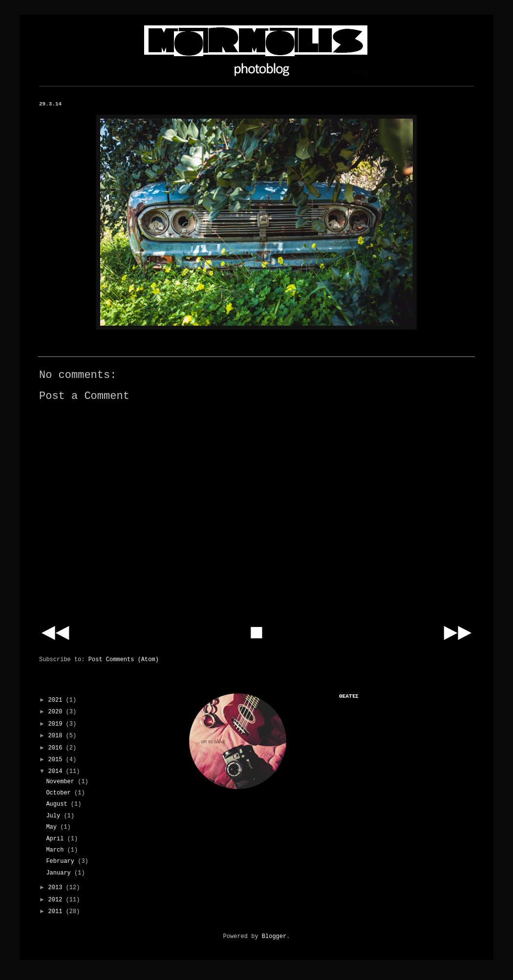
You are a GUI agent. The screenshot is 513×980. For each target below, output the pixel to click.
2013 (57, 888)
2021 (57, 700)
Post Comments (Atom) (124, 660)
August (58, 804)
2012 (57, 900)
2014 (57, 771)
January (60, 873)
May (53, 827)
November (62, 782)
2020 (57, 712)
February (62, 861)
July (55, 816)
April (56, 839)
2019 (57, 724)
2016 (57, 748)
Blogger (274, 937)
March (56, 850)
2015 (57, 760)
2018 (57, 736)
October (60, 793)
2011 (57, 912)
